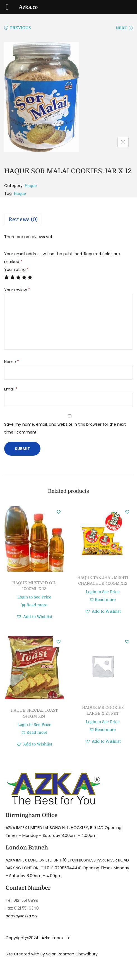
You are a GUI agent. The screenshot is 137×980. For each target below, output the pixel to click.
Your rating (16, 269)
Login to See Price (34, 597)
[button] (59, 512)
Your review (17, 290)
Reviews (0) (23, 219)
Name (12, 362)
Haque (31, 186)
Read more (34, 605)
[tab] (68, 219)
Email (11, 389)
